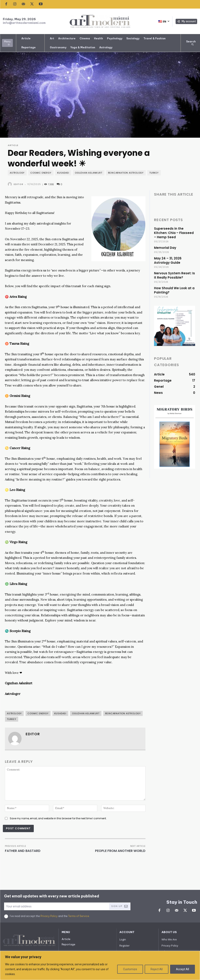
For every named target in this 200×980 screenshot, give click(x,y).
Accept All (183, 969)
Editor (18, 184)
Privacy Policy (49, 916)
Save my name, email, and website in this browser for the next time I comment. (58, 818)
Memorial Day (165, 248)
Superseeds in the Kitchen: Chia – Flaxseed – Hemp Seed (174, 233)
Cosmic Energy (41, 173)
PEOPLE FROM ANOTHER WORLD (120, 851)
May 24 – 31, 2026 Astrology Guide (168, 260)
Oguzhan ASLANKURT (89, 173)
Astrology (17, 173)
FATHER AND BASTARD (23, 851)
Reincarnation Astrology (126, 173)
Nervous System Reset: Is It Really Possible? (174, 275)
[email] (56, 906)
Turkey (154, 173)
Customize (130, 969)
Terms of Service (79, 916)
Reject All (157, 969)
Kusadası (63, 173)
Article (13, 145)
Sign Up (120, 906)
